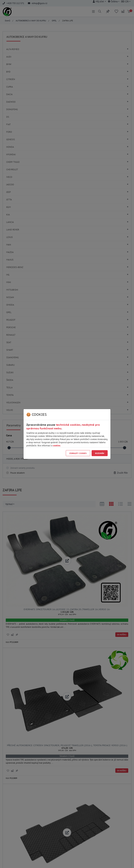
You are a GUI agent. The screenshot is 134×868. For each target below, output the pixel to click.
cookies (57, 446)
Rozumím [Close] (100, 453)
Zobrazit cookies (78, 453)
